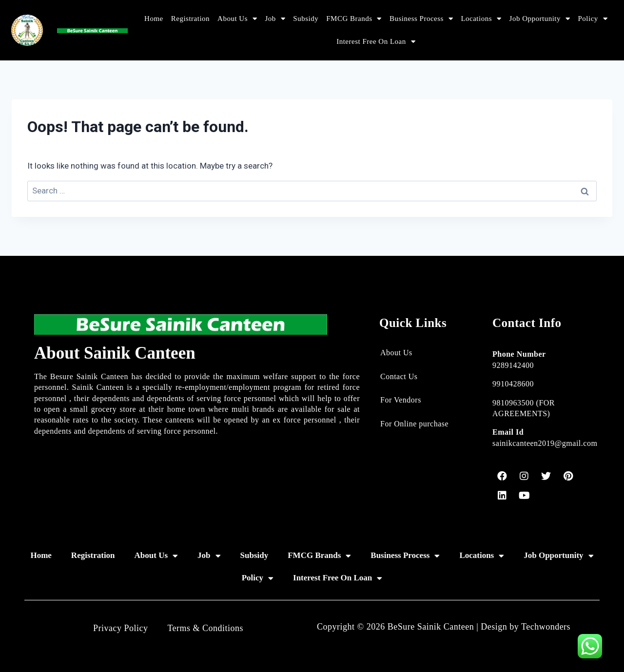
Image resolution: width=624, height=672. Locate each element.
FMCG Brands (354, 19)
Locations (481, 19)
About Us (237, 19)
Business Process (421, 19)
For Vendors (401, 400)
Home (154, 19)
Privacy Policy (121, 628)
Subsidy (306, 19)
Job (275, 19)
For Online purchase (414, 424)
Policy (593, 19)
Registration (190, 19)
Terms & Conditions (205, 628)
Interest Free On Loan (376, 42)
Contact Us (399, 376)
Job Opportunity (540, 19)
